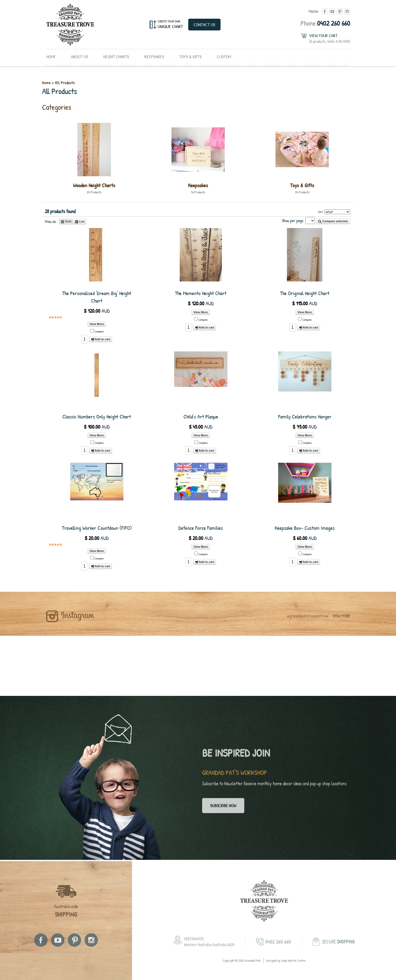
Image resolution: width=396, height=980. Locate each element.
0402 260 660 (325, 23)
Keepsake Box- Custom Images (305, 528)
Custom (224, 56)
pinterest (340, 11)
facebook (325, 11)
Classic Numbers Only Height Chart (97, 416)
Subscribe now (223, 808)
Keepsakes (154, 56)
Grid (66, 222)
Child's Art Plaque (201, 416)
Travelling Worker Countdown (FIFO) (97, 528)
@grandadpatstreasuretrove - (319, 620)
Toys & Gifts (190, 56)
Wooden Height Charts (94, 185)
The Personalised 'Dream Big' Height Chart (97, 297)
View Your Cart (330, 38)
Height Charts (116, 56)
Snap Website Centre (293, 965)
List (80, 222)
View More (97, 324)
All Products (65, 83)
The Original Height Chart (305, 293)
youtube (332, 11)
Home (51, 56)
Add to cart (101, 339)
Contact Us (204, 24)
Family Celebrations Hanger (305, 416)
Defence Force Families (201, 528)
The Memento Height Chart (201, 293)
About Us (79, 56)
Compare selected (333, 221)
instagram (347, 11)
